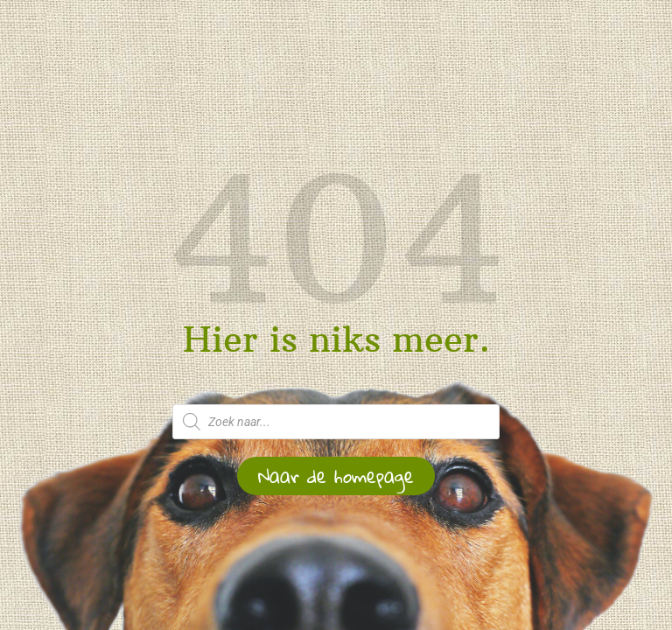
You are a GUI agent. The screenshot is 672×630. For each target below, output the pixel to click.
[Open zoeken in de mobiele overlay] (336, 422)
